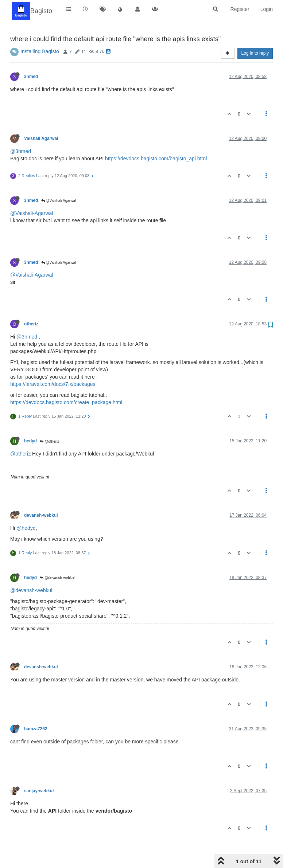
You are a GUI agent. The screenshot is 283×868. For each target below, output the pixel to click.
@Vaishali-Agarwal (32, 213)
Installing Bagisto (40, 51)
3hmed (31, 77)
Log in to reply (255, 53)
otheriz (31, 324)
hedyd (30, 441)
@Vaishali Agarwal (59, 201)
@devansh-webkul (57, 578)
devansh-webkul (41, 515)
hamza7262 (36, 729)
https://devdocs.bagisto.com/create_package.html (66, 402)
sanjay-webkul (39, 791)
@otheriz (49, 441)
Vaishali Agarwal (41, 138)
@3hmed (21, 151)
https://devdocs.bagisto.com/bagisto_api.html (156, 159)
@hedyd (26, 528)
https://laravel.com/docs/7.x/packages (53, 384)
